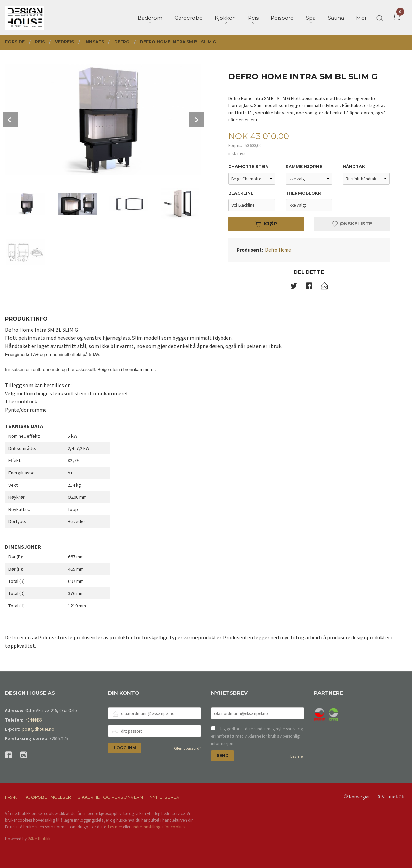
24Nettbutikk (39, 839)
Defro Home (278, 250)
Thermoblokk (303, 193)
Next (196, 120)
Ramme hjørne (304, 167)
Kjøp (266, 224)
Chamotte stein (249, 167)
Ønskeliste (352, 224)
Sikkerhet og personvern (110, 797)
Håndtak (354, 167)
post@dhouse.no (38, 729)
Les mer (297, 756)
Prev (10, 120)
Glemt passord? (188, 748)
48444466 (34, 720)
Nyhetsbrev (164, 797)
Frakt (12, 797)
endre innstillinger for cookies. (159, 827)
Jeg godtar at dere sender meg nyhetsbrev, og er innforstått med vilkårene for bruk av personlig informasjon (257, 736)
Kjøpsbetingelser (48, 797)
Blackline (241, 193)
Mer (361, 17)
